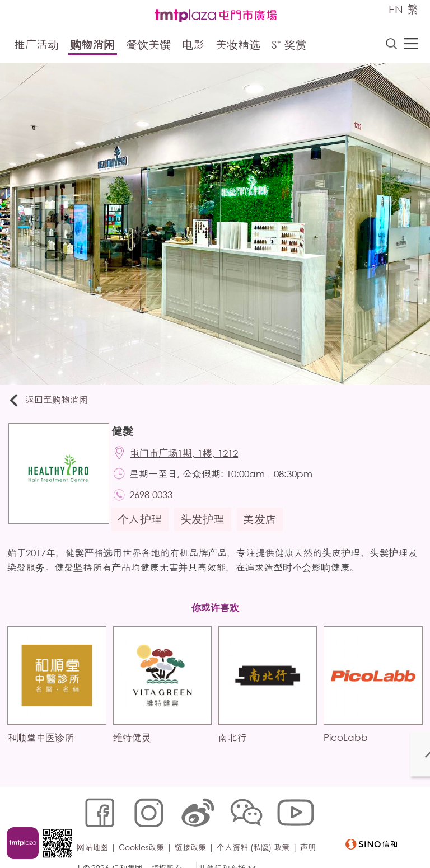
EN (396, 9)
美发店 (264, 527)
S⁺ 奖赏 (289, 46)
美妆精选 (238, 46)
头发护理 (207, 527)
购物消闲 (92, 46)
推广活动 (36, 46)
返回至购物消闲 (53, 402)
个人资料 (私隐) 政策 (256, 832)
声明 (87, 849)
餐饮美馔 (148, 46)
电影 (193, 46)
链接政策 (193, 832)
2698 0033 (156, 501)
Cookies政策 (144, 832)
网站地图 (95, 832)
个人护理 (144, 527)
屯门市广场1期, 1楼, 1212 (190, 456)
